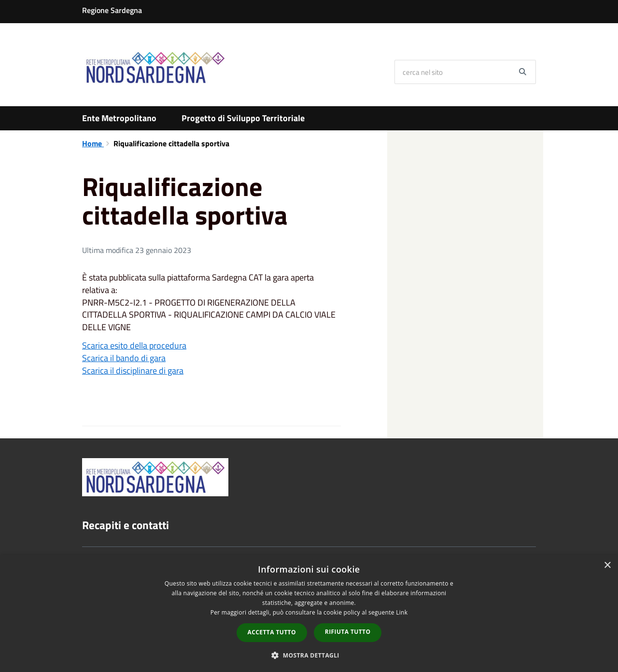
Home (93, 143)
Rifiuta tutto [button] (348, 632)
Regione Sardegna (112, 10)
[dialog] (309, 614)
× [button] (607, 566)
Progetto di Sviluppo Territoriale (243, 118)
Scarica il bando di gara (124, 358)
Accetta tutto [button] (272, 632)
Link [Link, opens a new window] (402, 612)
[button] (309, 655)
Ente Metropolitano (119, 118)
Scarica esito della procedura (134, 345)
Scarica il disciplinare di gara (133, 371)
